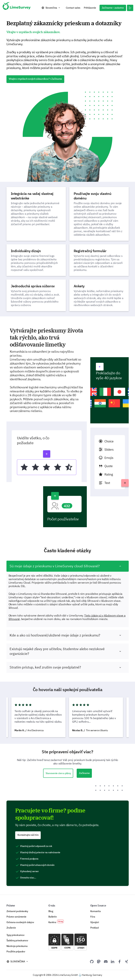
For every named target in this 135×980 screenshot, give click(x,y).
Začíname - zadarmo (113, 8)
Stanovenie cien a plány (58, 773)
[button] (130, 8)
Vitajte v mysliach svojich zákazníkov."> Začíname (35, 79)
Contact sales (73, 8)
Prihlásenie (90, 8)
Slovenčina (51, 8)
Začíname (84, 773)
